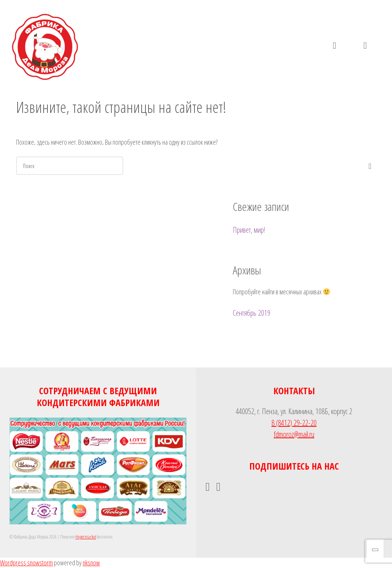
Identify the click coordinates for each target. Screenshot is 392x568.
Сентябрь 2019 (252, 313)
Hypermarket (86, 537)
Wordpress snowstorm (26, 563)
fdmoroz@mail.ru (294, 434)
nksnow (91, 563)
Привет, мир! (249, 230)
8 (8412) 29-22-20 (294, 423)
